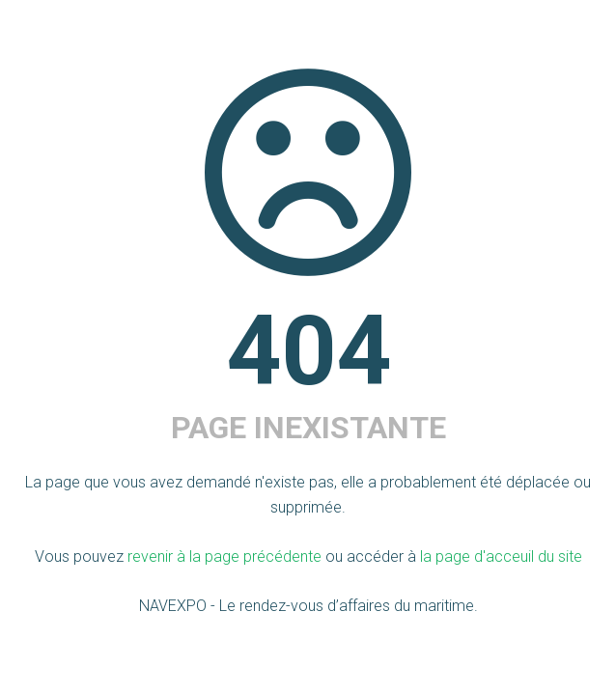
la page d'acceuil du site (501, 556)
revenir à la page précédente (224, 556)
